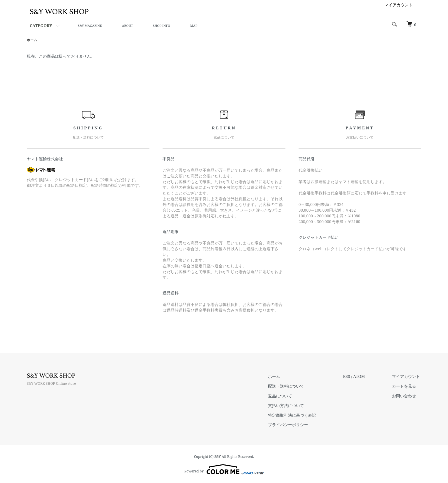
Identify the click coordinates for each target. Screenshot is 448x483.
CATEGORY (41, 26)
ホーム (32, 40)
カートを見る (405, 386)
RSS (349, 377)
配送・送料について (290, 386)
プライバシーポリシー (292, 425)
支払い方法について (290, 406)
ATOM (362, 377)
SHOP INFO (161, 26)
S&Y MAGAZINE (90, 26)
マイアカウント (399, 5)
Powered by (224, 469)
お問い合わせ (405, 396)
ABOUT (127, 26)
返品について (284, 396)
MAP (194, 26)
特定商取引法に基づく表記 (296, 415)
